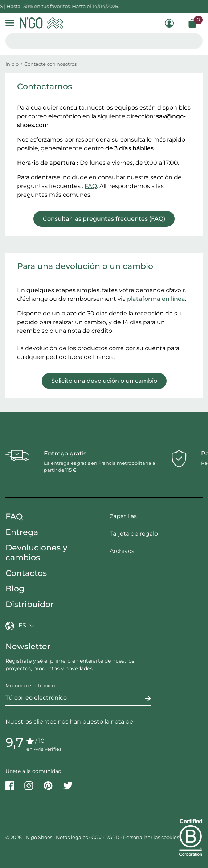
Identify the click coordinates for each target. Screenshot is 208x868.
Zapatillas (123, 516)
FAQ (91, 186)
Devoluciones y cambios (36, 553)
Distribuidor (30, 604)
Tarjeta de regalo (134, 534)
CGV (97, 837)
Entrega (22, 532)
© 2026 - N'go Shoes (29, 837)
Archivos (122, 551)
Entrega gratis (65, 453)
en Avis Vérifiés (44, 749)
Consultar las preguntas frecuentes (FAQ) (104, 219)
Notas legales (72, 837)
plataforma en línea (156, 299)
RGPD (112, 837)
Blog (15, 589)
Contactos (26, 573)
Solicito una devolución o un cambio (104, 381)
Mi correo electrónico (30, 685)
